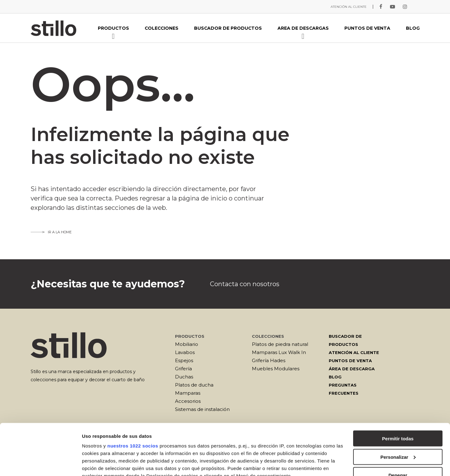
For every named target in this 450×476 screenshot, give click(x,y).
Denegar (398, 424)
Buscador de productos (345, 340)
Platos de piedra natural (280, 344)
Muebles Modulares (276, 369)
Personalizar (398, 406)
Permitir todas (398, 387)
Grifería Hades (269, 360)
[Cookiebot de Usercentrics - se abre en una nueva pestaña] (40, 464)
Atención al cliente (354, 352)
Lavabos (185, 352)
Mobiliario (187, 344)
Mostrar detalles (100, 464)
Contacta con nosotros (245, 284)
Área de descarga (352, 369)
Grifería (183, 369)
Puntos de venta (350, 361)
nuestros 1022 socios (133, 395)
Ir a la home (51, 232)
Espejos (184, 360)
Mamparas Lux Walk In (279, 352)
